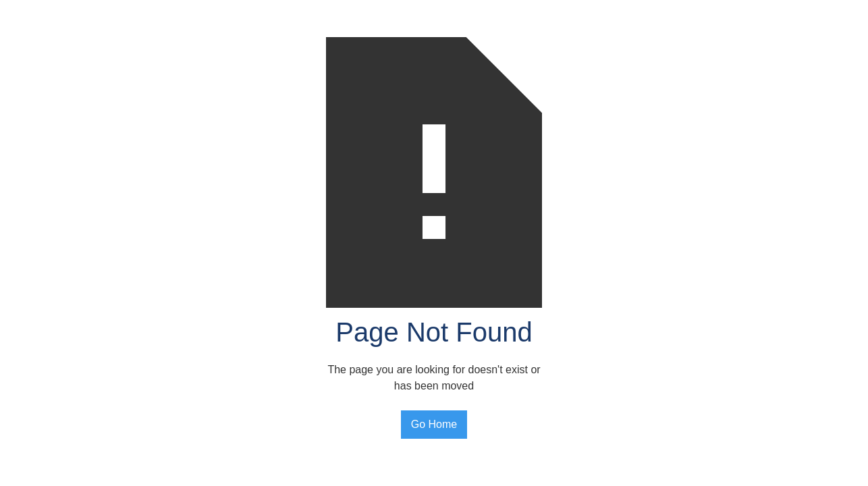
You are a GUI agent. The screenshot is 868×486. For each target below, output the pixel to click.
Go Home (434, 424)
